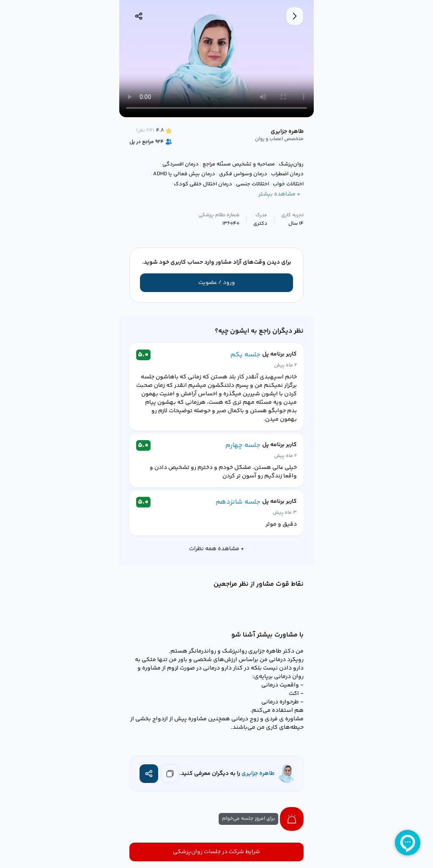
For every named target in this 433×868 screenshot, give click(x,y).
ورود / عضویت (217, 283)
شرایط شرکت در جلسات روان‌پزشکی (216, 852)
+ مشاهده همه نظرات (216, 549)
